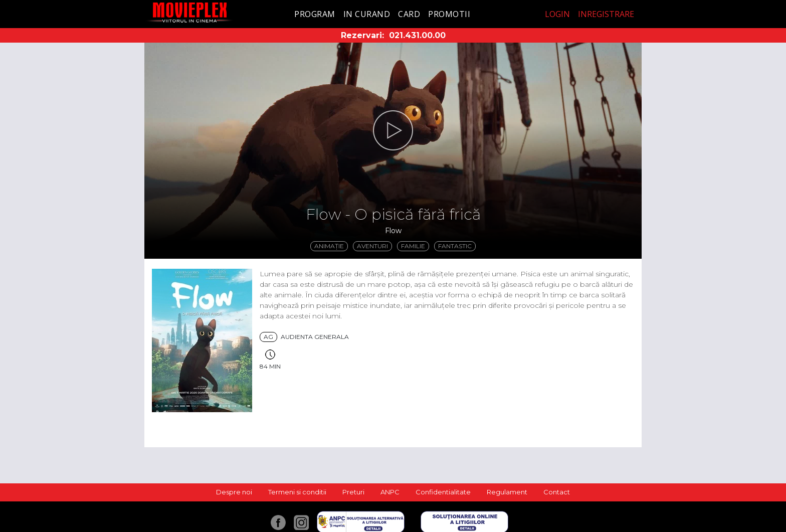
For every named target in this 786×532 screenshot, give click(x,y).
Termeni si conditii (297, 492)
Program (315, 14)
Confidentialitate (443, 492)
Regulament (507, 492)
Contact (557, 492)
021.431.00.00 (417, 35)
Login (557, 14)
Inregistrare (606, 14)
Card (409, 14)
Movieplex (190, 12)
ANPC (390, 492)
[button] (393, 130)
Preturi (353, 492)
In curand (367, 14)
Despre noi (234, 492)
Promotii (449, 14)
